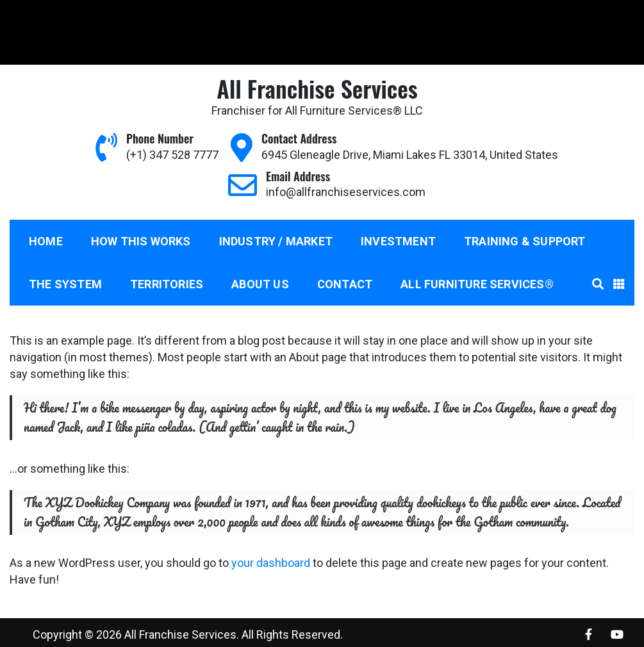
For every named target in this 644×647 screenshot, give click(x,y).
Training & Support (525, 241)
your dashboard (271, 563)
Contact (345, 284)
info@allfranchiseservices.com (211, 15)
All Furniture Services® (477, 284)
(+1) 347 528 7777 (59, 15)
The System (65, 284)
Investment (398, 241)
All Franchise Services (317, 88)
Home (46, 241)
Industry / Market (276, 241)
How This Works (141, 241)
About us (260, 284)
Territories (167, 284)
